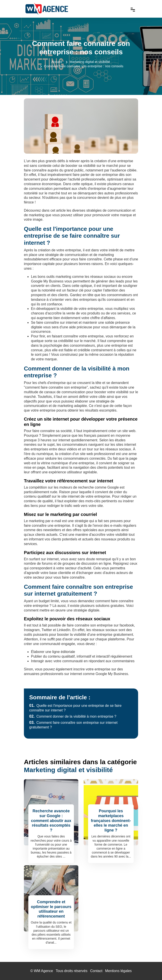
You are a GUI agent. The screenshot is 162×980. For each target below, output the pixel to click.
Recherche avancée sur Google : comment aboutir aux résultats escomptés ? (51, 820)
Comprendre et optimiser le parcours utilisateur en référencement (51, 909)
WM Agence (43, 971)
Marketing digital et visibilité (90, 62)
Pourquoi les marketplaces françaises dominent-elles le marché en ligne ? (111, 820)
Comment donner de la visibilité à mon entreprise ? (73, 716)
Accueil (57, 62)
